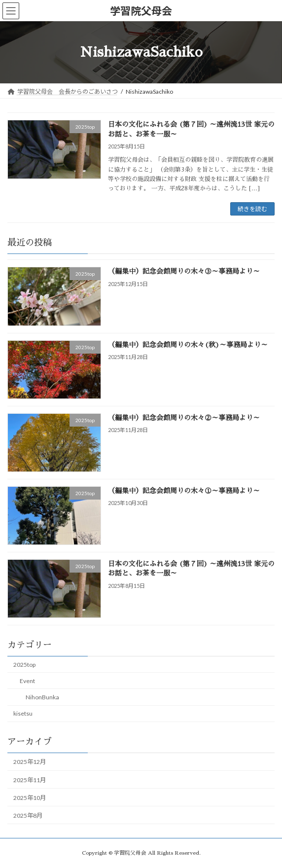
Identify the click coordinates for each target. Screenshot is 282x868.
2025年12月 (30, 762)
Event (27, 681)
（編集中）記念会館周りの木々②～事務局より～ (184, 418)
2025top (24, 665)
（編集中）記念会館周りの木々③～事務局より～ (184, 271)
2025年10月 (30, 798)
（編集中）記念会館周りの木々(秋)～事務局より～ (188, 345)
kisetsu (23, 713)
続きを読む (252, 209)
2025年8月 (28, 815)
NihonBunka (42, 697)
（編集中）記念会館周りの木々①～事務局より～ (184, 491)
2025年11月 (30, 780)
